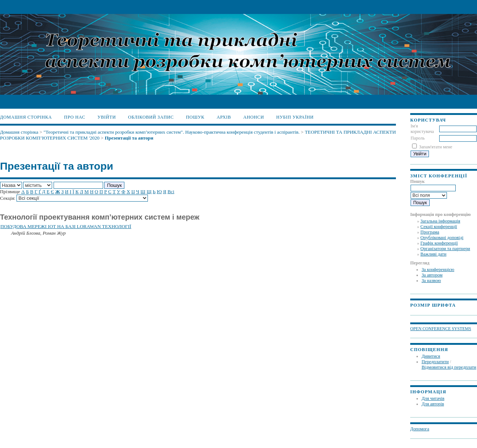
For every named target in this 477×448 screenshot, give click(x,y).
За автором (432, 275)
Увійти (107, 117)
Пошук (195, 117)
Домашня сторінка (26, 117)
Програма (430, 232)
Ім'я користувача (422, 129)
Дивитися (431, 356)
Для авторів (433, 404)
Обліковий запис (151, 117)
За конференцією (438, 270)
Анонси (254, 117)
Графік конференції (439, 243)
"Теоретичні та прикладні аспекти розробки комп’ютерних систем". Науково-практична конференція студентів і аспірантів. (171, 132)
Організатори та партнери (445, 249)
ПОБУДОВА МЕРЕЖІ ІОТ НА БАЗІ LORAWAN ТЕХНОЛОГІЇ (66, 226)
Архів (224, 117)
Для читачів (433, 398)
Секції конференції (439, 227)
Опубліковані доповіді (442, 238)
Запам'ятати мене (436, 147)
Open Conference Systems (441, 329)
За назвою (431, 281)
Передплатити (435, 362)
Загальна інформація (440, 221)
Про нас (75, 117)
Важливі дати (434, 254)
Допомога (420, 429)
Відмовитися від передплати (449, 367)
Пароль (418, 138)
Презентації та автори (129, 138)
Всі (171, 192)
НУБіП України (295, 117)
